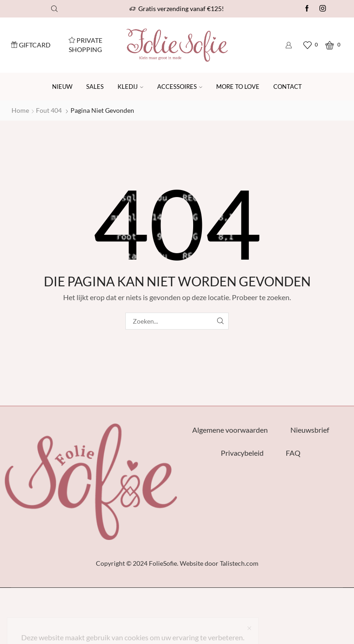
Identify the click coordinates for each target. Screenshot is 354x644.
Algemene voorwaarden (230, 430)
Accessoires (180, 87)
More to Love (238, 87)
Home (20, 110)
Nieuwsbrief (310, 430)
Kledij (130, 87)
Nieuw (62, 87)
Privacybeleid (242, 453)
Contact (288, 87)
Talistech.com (239, 563)
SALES (95, 87)
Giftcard (31, 45)
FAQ (293, 453)
